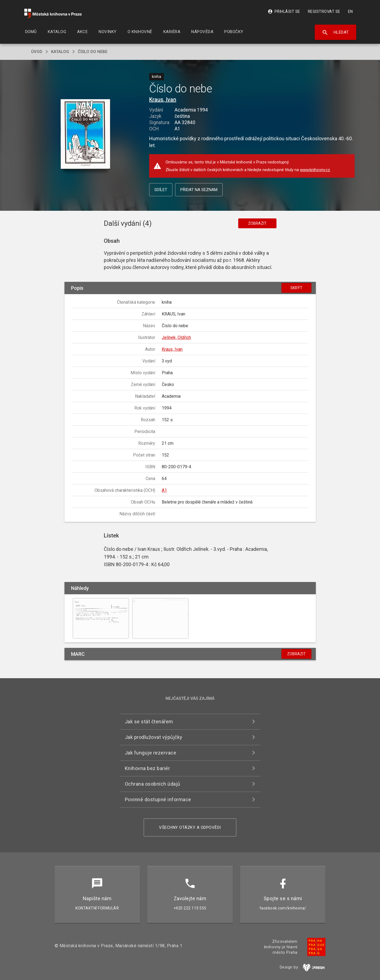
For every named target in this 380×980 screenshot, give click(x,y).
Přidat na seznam (199, 190)
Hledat (335, 33)
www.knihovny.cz (315, 170)
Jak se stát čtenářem (149, 722)
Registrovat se (324, 11)
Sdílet (161, 190)
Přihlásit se (284, 11)
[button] (85, 135)
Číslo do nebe (93, 52)
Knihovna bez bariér (148, 768)
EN (350, 11)
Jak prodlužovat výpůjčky (154, 737)
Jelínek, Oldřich (176, 337)
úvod (37, 52)
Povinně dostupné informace (158, 799)
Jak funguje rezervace (151, 753)
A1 (164, 490)
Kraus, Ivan (163, 100)
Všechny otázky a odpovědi (190, 827)
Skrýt (296, 288)
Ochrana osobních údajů (153, 784)
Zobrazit (257, 223)
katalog (60, 52)
